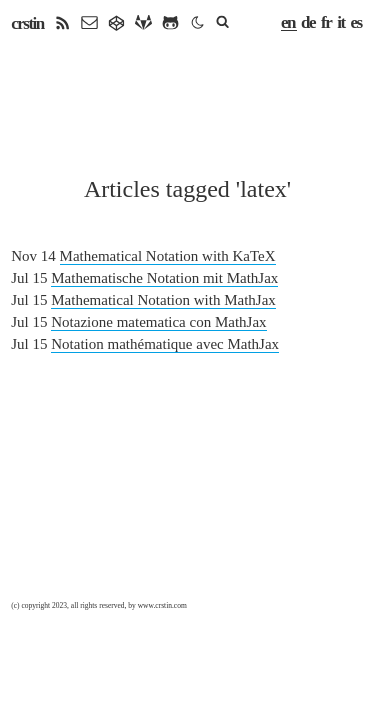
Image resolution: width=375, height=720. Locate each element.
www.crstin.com (162, 605)
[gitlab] (143, 23)
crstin (27, 23)
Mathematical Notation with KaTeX (168, 256)
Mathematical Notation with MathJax (163, 300)
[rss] (62, 23)
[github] (170, 23)
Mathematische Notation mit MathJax (164, 278)
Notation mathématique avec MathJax (165, 344)
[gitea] (116, 23)
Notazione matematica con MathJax (158, 322)
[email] (89, 23)
